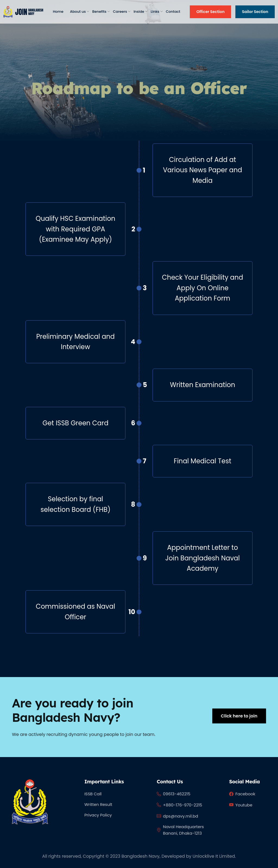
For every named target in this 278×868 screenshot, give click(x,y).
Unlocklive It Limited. (214, 856)
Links (155, 12)
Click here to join (239, 716)
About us (78, 12)
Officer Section (210, 12)
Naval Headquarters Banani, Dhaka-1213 (180, 830)
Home (58, 12)
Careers (120, 12)
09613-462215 (173, 794)
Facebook (242, 794)
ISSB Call (93, 794)
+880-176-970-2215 (179, 805)
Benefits (99, 12)
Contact (173, 12)
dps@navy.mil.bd (177, 816)
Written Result (98, 804)
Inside (139, 12)
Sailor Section (255, 12)
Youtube (241, 805)
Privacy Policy (98, 815)
